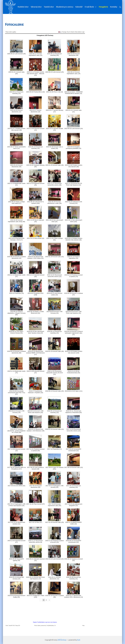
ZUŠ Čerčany (62, 640)
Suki (79, 640)
